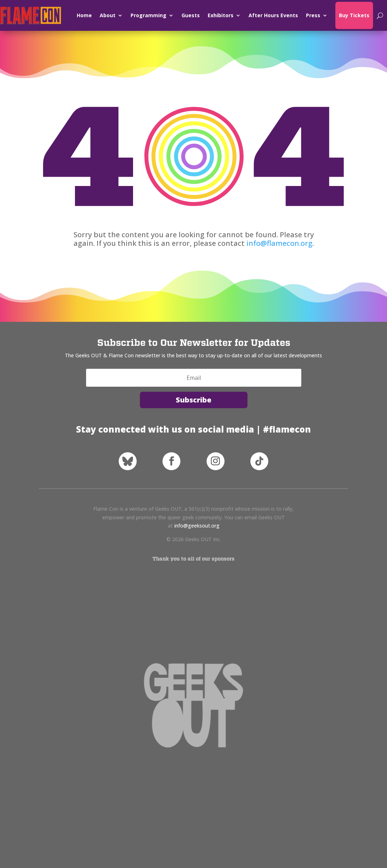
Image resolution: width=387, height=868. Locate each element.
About (108, 15)
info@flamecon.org (279, 243)
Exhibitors (221, 15)
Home (84, 15)
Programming (148, 15)
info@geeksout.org (197, 526)
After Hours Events (273, 15)
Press (313, 15)
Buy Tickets (354, 15)
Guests (191, 15)
